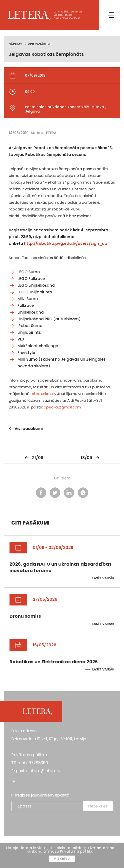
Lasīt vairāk (103, 578)
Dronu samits (25, 616)
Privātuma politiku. (77, 851)
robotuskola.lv (43, 394)
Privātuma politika (29, 755)
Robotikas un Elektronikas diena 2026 (54, 662)
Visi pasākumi (40, 44)
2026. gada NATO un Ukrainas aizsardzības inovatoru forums (60, 567)
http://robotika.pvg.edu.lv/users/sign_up (66, 243)
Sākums (15, 44)
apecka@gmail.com (62, 407)
